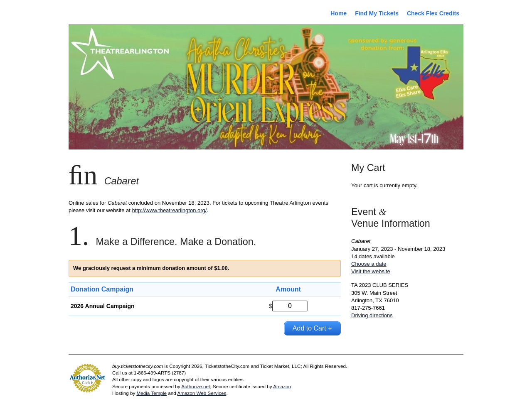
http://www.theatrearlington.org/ (169, 210)
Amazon (282, 386)
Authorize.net (196, 386)
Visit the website (371, 271)
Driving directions (372, 315)
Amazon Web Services (202, 393)
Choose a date (369, 264)
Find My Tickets (377, 13)
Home (339, 13)
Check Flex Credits (433, 13)
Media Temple (151, 393)
